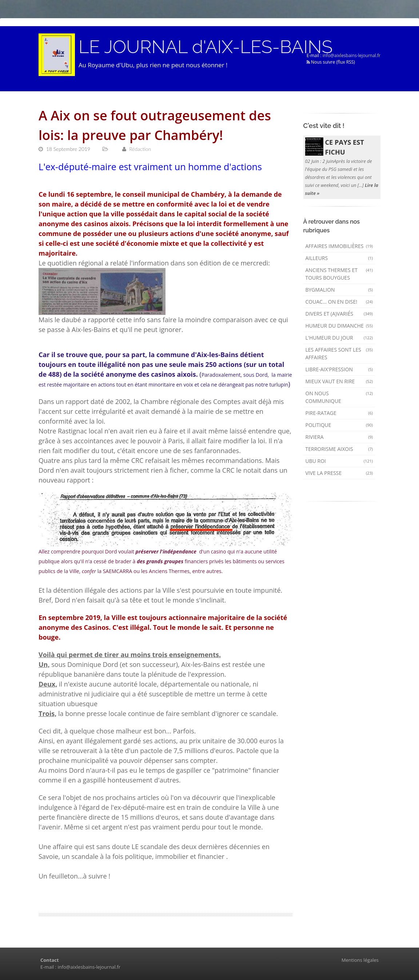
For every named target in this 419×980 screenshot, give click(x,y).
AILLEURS (339, 258)
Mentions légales (360, 960)
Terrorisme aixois (339, 449)
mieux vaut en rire (339, 381)
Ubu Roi (339, 461)
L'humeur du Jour (339, 338)
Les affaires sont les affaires (339, 353)
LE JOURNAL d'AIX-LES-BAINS (205, 47)
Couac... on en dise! (339, 302)
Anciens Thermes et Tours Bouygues (339, 274)
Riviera (339, 437)
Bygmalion (339, 290)
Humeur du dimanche (339, 326)
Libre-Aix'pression (339, 369)
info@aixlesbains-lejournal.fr (352, 55)
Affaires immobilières (339, 246)
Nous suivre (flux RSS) (331, 62)
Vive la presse (339, 473)
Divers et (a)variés (339, 314)
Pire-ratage (339, 413)
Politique (339, 425)
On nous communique (339, 397)
